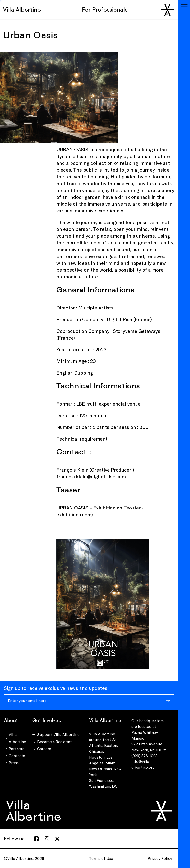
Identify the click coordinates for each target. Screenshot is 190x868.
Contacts (17, 755)
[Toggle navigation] (184, 6)
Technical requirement (82, 439)
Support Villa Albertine (58, 734)
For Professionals (105, 10)
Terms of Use (101, 858)
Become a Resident (54, 741)
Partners (17, 748)
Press (14, 763)
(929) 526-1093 (145, 755)
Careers (44, 748)
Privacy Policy (160, 858)
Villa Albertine (22, 10)
